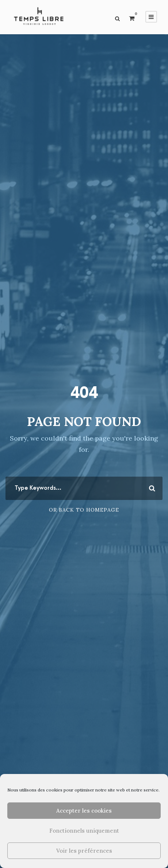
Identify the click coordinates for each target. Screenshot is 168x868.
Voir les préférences (84, 851)
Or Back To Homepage (84, 510)
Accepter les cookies (84, 811)
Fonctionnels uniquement (84, 831)
